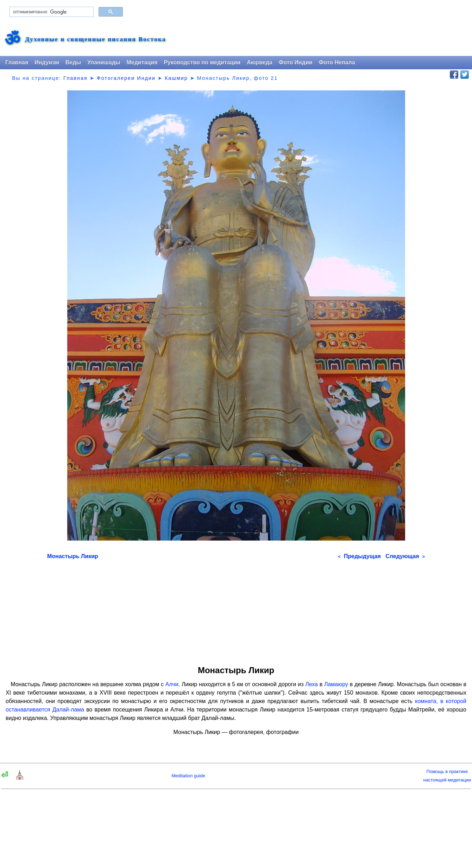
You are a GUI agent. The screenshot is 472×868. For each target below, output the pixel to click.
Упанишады (104, 62)
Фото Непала (337, 62)
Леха (311, 684)
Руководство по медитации (202, 62)
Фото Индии (296, 62)
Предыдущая (359, 556)
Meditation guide (188, 776)
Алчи (172, 684)
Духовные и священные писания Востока (95, 39)
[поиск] (51, 12)
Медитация (142, 62)
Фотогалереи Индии (126, 78)
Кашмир (176, 78)
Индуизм (47, 62)
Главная (17, 62)
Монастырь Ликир (73, 556)
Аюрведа (260, 62)
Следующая (405, 556)
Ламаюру (336, 684)
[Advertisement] (236, 610)
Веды (73, 62)
